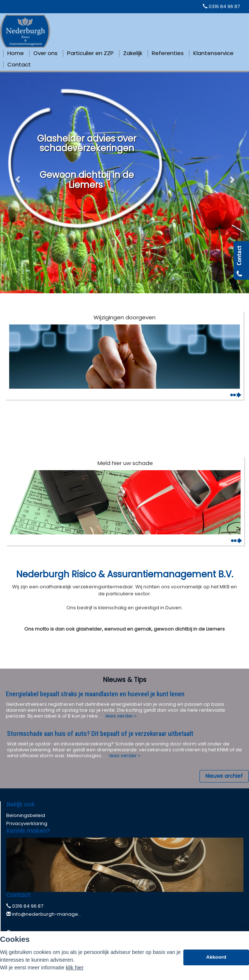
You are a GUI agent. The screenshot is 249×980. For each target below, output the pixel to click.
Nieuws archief (224, 776)
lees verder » (120, 716)
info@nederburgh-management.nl (54, 914)
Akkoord (216, 957)
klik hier (75, 968)
